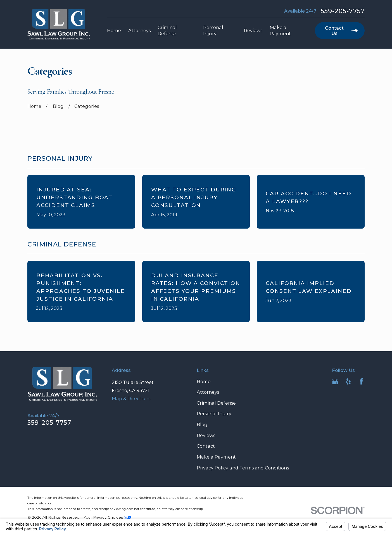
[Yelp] (348, 382)
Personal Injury (214, 414)
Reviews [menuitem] (253, 30)
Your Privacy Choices (107, 517)
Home (204, 381)
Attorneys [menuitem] (139, 30)
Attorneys (208, 392)
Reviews (206, 435)
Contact (206, 446)
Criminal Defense (216, 403)
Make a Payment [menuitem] (280, 31)
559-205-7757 (343, 11)
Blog (202, 424)
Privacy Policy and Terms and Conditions (243, 468)
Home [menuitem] (114, 30)
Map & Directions (131, 398)
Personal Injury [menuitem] (213, 31)
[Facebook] (361, 382)
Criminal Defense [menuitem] (167, 31)
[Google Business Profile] (335, 382)
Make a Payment (216, 457)
